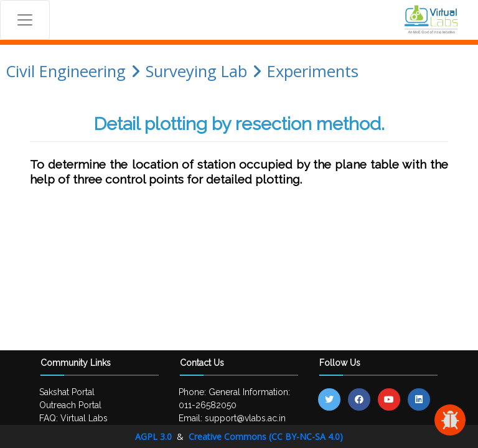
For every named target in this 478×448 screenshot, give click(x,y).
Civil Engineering (66, 71)
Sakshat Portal (67, 392)
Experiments (313, 71)
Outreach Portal (70, 405)
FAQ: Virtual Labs (73, 418)
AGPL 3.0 (155, 436)
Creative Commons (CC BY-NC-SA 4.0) (266, 436)
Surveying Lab (196, 71)
